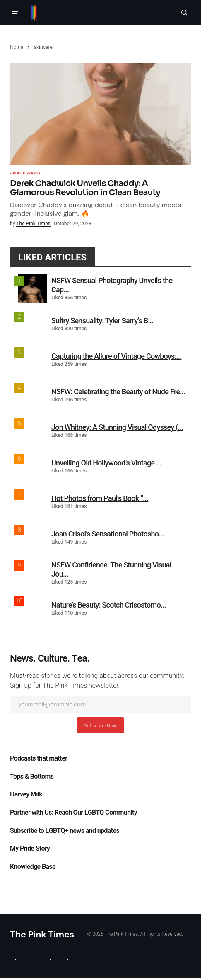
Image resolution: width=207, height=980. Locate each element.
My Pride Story (30, 849)
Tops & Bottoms (32, 777)
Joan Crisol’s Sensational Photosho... (108, 534)
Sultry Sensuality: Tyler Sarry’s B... (102, 321)
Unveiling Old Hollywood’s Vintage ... (106, 463)
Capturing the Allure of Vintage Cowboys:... (116, 356)
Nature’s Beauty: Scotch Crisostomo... (109, 605)
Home (17, 47)
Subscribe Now (100, 726)
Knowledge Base (33, 867)
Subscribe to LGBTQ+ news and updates (65, 831)
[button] (15, 12)
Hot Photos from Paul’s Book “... (100, 498)
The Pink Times (42, 934)
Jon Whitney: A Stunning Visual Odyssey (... (117, 427)
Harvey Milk (26, 794)
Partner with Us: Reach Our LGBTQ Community (73, 813)
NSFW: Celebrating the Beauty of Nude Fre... (118, 392)
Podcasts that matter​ (39, 758)
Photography (27, 174)
